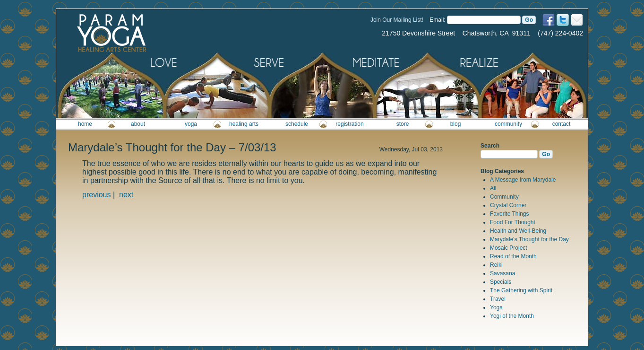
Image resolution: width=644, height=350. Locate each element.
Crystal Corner (508, 205)
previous (96, 195)
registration (349, 124)
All (493, 188)
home (85, 124)
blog (456, 124)
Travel (498, 299)
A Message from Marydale (523, 180)
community (508, 124)
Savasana (502, 273)
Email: (437, 20)
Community (504, 197)
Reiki (496, 265)
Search (490, 146)
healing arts (244, 124)
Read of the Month (513, 256)
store (403, 124)
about (138, 124)
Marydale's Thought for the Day (529, 239)
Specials (501, 282)
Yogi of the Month (512, 316)
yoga (191, 124)
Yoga (496, 307)
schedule (297, 124)
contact (562, 124)
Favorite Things (509, 214)
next (126, 195)
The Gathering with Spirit (521, 290)
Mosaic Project (509, 248)
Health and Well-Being (518, 231)
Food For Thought (513, 222)
